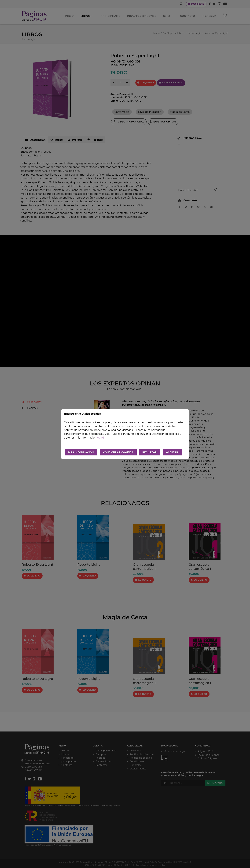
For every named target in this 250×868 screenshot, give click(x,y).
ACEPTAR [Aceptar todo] (172, 452)
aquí (100, 438)
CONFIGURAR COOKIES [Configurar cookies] (118, 452)
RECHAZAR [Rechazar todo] (150, 452)
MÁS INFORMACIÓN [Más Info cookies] (81, 452)
